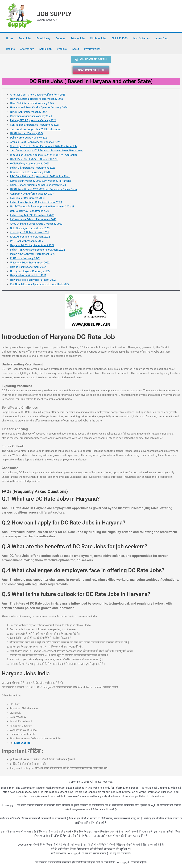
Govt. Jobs (25, 38)
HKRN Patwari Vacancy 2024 (27, 133)
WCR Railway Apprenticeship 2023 (30, 164)
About (75, 49)
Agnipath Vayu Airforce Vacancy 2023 (32, 194)
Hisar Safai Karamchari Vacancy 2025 (32, 103)
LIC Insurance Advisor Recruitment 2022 (33, 219)
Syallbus (61, 49)
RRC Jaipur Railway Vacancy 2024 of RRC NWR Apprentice (44, 155)
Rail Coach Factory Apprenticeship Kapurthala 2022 (40, 284)
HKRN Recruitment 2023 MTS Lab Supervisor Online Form (43, 189)
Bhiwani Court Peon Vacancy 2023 (30, 172)
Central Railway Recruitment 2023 (30, 211)
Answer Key (27, 49)
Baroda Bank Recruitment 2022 (28, 267)
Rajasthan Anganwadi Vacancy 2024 (31, 116)
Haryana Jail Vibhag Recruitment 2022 (32, 245)
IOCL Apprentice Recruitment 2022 (30, 237)
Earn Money (43, 38)
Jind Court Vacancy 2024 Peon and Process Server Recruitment (47, 151)
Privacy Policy (92, 49)
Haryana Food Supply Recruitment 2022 (33, 280)
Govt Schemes (140, 38)
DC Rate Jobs (98, 38)
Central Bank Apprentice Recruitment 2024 (35, 125)
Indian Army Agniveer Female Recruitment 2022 (37, 250)
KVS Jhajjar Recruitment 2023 (27, 198)
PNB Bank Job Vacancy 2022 (27, 241)
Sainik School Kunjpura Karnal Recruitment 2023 (38, 185)
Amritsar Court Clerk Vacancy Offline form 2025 (38, 95)
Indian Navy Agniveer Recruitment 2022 (33, 254)
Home (10, 38)
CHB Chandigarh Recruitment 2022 (30, 228)
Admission (45, 49)
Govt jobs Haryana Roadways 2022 (30, 271)
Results (10, 49)
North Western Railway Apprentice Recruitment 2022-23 (42, 207)
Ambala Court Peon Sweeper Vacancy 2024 (35, 142)
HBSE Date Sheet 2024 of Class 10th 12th (34, 159)
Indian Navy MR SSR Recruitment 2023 (32, 215)
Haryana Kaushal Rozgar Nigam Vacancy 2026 (37, 99)
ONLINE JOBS (119, 38)
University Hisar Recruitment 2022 (30, 263)
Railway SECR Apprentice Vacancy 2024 (33, 120)
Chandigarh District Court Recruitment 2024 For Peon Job (43, 146)
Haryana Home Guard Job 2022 (28, 275)
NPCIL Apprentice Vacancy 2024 (29, 112)
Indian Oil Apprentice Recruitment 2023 (33, 168)
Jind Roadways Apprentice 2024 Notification (36, 129)
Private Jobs (77, 38)
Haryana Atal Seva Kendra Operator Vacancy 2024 (39, 108)
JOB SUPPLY (54, 14)
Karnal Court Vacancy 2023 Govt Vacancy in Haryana (41, 181)
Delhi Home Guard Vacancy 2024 (29, 138)
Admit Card (161, 38)
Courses (60, 38)
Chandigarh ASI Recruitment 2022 (29, 232)
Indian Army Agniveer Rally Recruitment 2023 (36, 202)
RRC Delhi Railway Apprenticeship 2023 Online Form (40, 176)
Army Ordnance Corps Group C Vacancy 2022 (36, 224)
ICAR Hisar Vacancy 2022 (25, 258)
